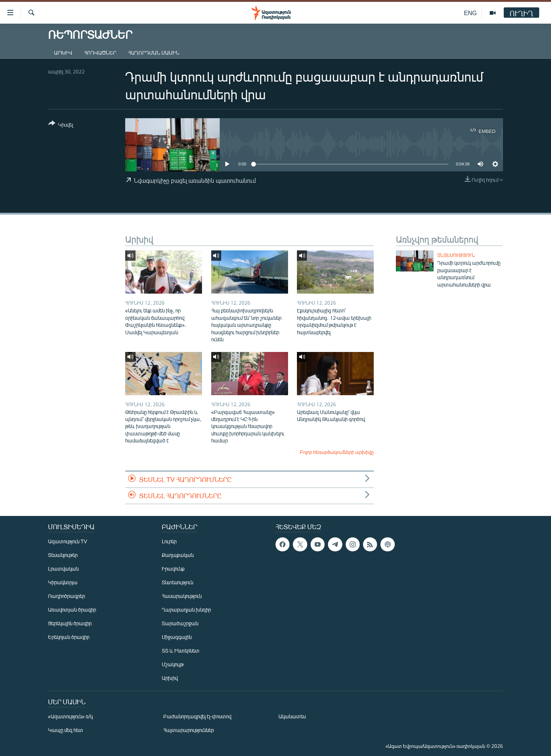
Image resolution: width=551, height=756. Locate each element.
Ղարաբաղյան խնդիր (186, 610)
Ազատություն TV (68, 541)
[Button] (61, 125)
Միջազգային (177, 637)
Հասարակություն (182, 596)
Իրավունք (173, 569)
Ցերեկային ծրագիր (70, 623)
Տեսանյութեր (63, 555)
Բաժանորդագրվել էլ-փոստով (197, 716)
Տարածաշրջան (180, 623)
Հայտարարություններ (189, 730)
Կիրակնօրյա (63, 582)
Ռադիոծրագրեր (66, 596)
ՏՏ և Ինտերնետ (181, 651)
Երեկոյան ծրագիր (69, 637)
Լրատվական (63, 569)
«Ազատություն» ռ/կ (70, 716)
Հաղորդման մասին (154, 53)
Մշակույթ (173, 664)
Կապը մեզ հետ (66, 730)
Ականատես (292, 716)
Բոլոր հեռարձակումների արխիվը (337, 452)
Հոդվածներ (100, 53)
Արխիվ (63, 53)
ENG (470, 13)
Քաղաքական (178, 555)
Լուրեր (169, 541)
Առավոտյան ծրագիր (72, 610)
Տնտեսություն (456, 255)
